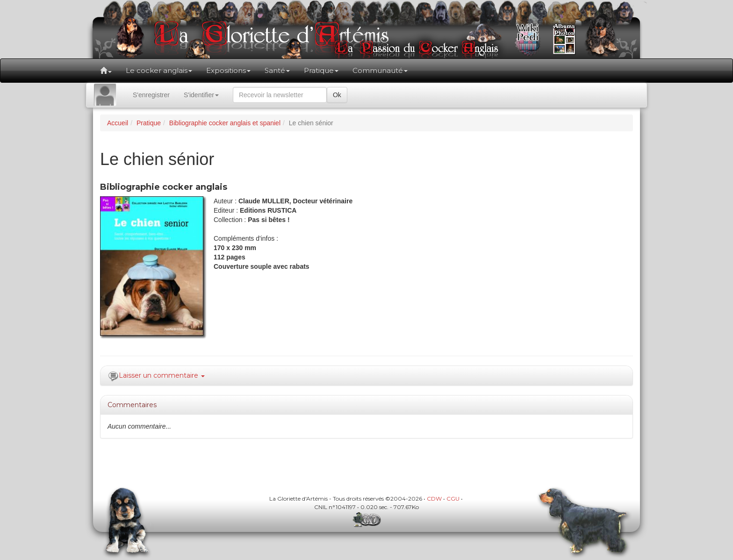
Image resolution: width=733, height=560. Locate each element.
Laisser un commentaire (162, 375)
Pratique (149, 123)
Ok (337, 95)
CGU (453, 499)
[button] (106, 71)
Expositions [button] (228, 70)
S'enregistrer (151, 95)
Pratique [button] (321, 70)
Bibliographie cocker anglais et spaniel (225, 123)
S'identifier (201, 95)
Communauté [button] (380, 70)
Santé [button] (277, 70)
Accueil (118, 123)
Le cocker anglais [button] (159, 70)
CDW (434, 499)
